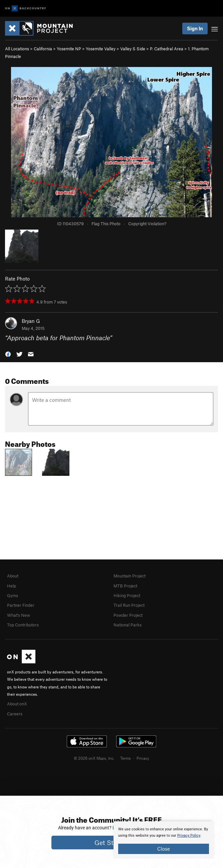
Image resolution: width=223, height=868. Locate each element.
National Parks (128, 625)
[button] (8, 354)
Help (12, 586)
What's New (19, 615)
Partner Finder (21, 605)
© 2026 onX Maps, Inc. (94, 758)
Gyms (13, 595)
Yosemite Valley (101, 49)
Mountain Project (130, 576)
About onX (17, 704)
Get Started (112, 843)
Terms (126, 758)
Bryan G (31, 321)
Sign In (195, 28)
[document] (164, 840)
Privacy (143, 758)
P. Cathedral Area (167, 49)
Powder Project (128, 615)
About (13, 576)
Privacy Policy (189, 836)
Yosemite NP (69, 49)
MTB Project (125, 586)
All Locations (17, 49)
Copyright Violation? (147, 224)
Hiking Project (127, 595)
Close (164, 849)
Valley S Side (133, 49)
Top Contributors (23, 625)
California (43, 49)
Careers (15, 714)
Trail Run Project (129, 605)
